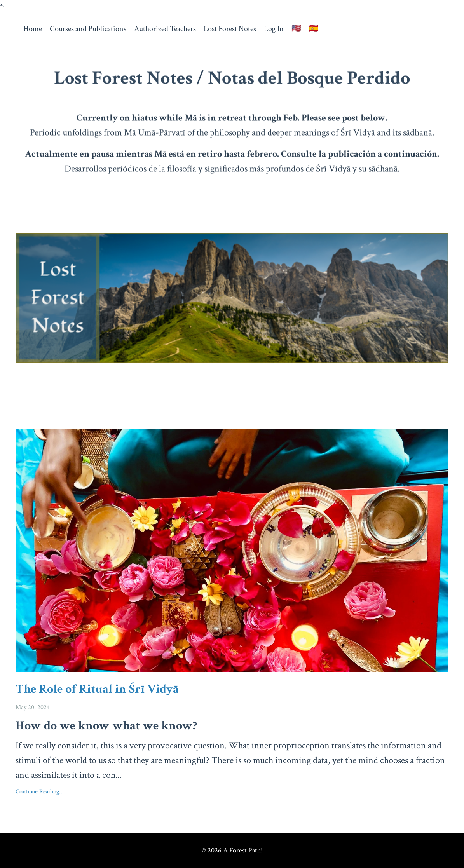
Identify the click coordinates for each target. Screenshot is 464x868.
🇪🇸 (314, 29)
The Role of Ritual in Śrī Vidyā (97, 689)
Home (33, 29)
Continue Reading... (40, 792)
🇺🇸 (296, 29)
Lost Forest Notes (230, 29)
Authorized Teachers (165, 29)
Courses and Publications (88, 29)
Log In (274, 29)
